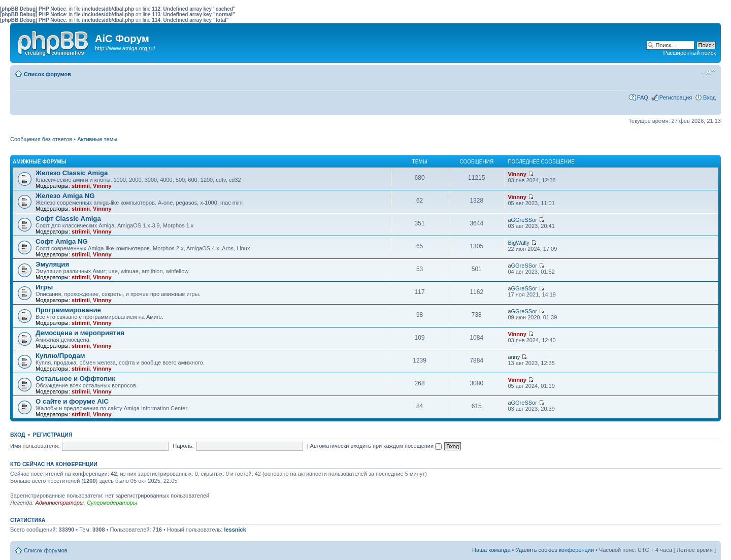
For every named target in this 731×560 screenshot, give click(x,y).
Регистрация (676, 97)
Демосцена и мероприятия (80, 333)
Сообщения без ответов (41, 139)
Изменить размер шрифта (708, 72)
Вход (709, 97)
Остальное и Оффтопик (75, 378)
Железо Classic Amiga (72, 173)
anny (514, 357)
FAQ (643, 97)
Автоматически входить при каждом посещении (376, 446)
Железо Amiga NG (65, 196)
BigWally (518, 243)
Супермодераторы (112, 503)
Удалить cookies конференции (555, 550)
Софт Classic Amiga (68, 219)
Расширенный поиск (689, 53)
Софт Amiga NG (62, 241)
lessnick (235, 530)
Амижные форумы (39, 162)
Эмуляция (52, 264)
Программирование (68, 310)
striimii (81, 186)
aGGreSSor (522, 220)
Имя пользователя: (35, 446)
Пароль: (183, 446)
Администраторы (59, 503)
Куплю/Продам (60, 356)
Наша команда (491, 550)
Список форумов (47, 74)
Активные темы (97, 139)
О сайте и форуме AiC (72, 401)
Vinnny (102, 186)
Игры (44, 287)
